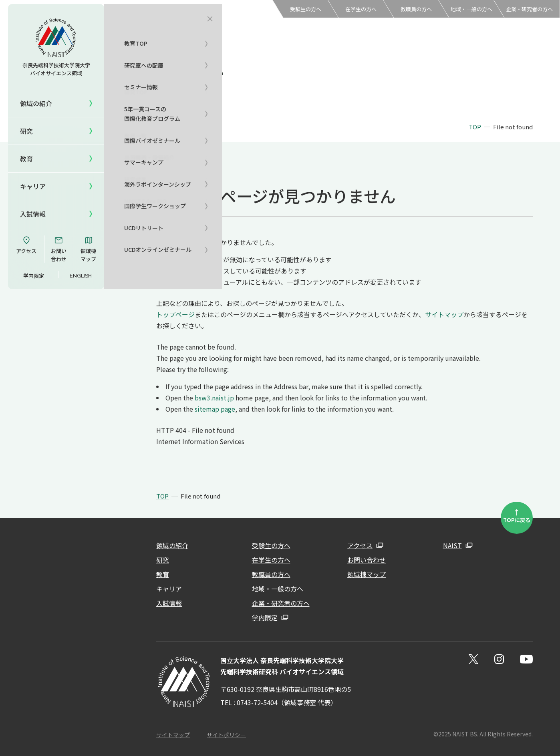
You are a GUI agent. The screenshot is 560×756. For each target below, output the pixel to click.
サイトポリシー (226, 735)
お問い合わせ (59, 249)
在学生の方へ (361, 9)
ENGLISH (81, 276)
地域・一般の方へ (471, 9)
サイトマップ (444, 314)
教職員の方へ (416, 9)
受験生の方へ (306, 9)
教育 (163, 574)
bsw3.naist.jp (214, 398)
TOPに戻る (517, 515)
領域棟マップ (88, 249)
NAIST (452, 545)
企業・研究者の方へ (529, 9)
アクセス (26, 245)
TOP (475, 127)
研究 (163, 560)
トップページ (175, 314)
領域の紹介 (172, 545)
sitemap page (215, 409)
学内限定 (34, 276)
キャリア (33, 186)
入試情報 (33, 214)
